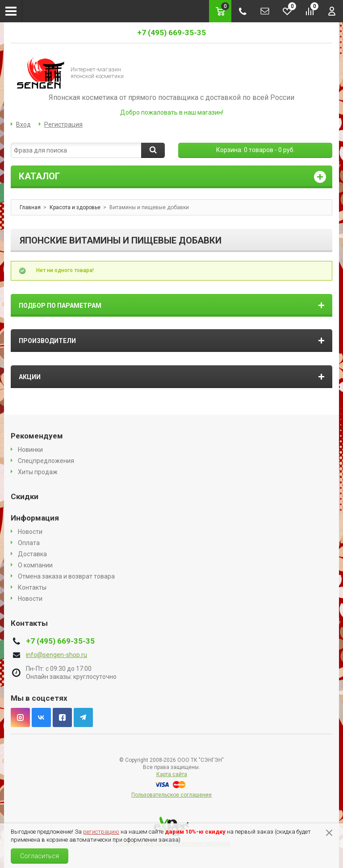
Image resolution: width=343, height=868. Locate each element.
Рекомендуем (37, 436)
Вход (23, 124)
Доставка (32, 554)
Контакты (32, 587)
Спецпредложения (46, 461)
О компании (35, 565)
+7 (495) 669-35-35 (171, 33)
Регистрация (63, 124)
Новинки (30, 450)
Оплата (29, 543)
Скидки (25, 496)
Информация (35, 518)
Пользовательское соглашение (171, 795)
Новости (30, 532)
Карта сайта (172, 774)
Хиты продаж (38, 472)
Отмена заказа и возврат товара (66, 576)
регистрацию (101, 832)
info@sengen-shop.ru (56, 655)
